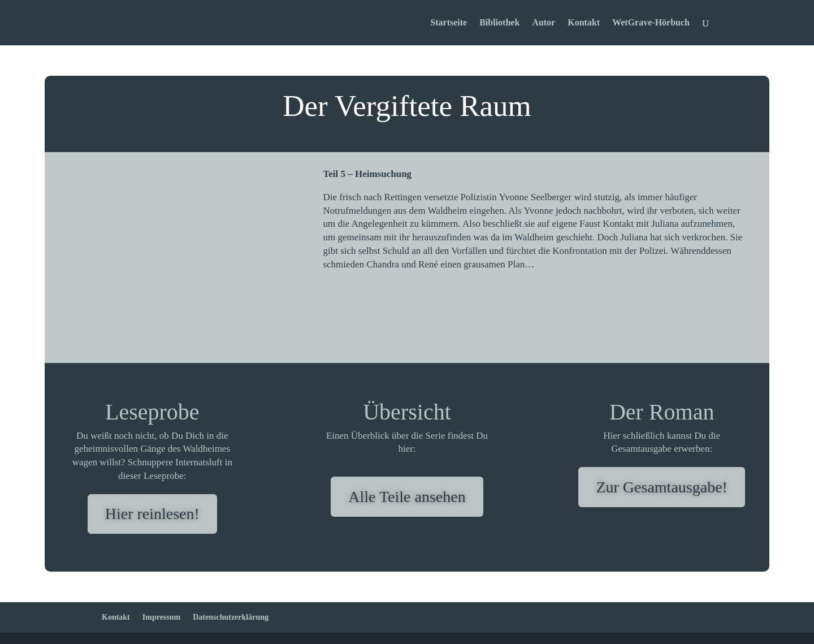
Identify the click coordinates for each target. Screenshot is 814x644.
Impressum (161, 617)
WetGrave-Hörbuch (651, 23)
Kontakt (584, 23)
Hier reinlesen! (152, 514)
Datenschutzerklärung (231, 617)
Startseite (449, 23)
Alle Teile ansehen (407, 497)
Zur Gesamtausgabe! (661, 487)
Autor (544, 23)
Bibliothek (499, 23)
